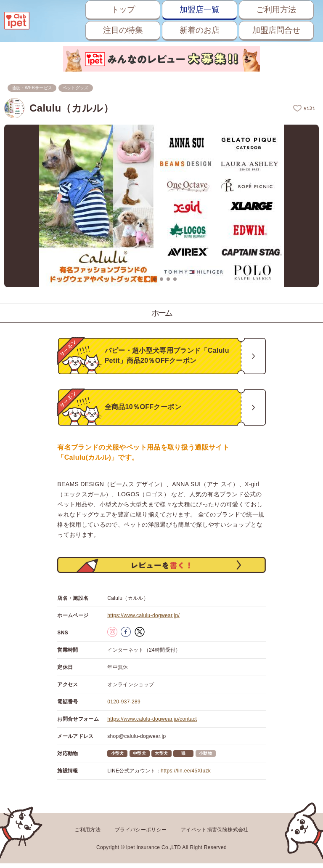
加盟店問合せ (274, 30)
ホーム (162, 313)
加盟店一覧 (195, 9)
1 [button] (148, 279)
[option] (161, 206)
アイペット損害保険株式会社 (215, 835)
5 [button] (175, 279)
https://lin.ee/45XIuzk (186, 777)
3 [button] (161, 279)
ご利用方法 (274, 9)
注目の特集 (115, 30)
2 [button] (155, 279)
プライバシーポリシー (141, 835)
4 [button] (168, 279)
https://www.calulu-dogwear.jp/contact (152, 725)
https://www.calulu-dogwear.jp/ (143, 621)
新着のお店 (195, 30)
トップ (115, 9)
